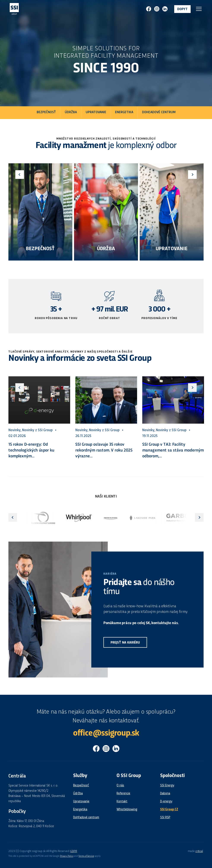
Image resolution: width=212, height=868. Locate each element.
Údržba (71, 112)
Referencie (123, 793)
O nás (120, 785)
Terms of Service (86, 856)
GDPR (74, 851)
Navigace (199, 9)
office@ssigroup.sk (106, 734)
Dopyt (182, 9)
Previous (20, 175)
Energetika (124, 112)
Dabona (165, 793)
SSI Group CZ (169, 809)
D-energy (166, 801)
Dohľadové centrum (159, 112)
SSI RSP (165, 817)
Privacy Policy (67, 856)
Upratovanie (96, 112)
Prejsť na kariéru (125, 643)
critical (199, 851)
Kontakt (122, 801)
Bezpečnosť (46, 112)
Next (192, 175)
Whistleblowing (127, 809)
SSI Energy (167, 785)
